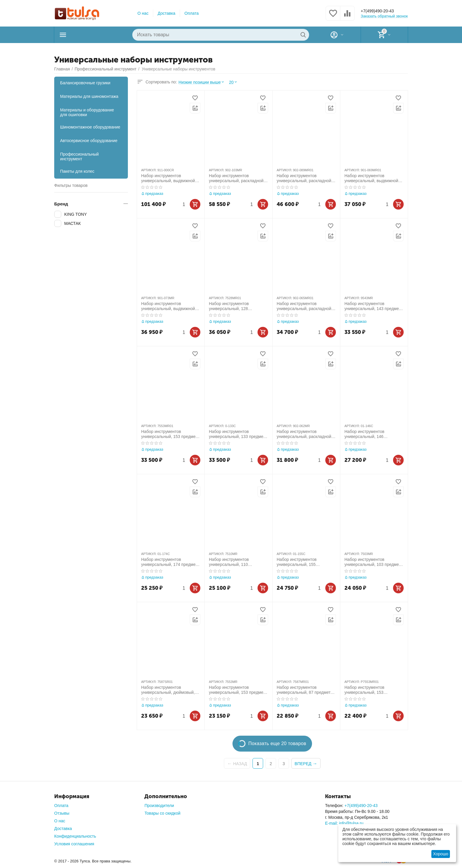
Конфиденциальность (75, 836)
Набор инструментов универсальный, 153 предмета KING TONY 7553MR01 (170, 434)
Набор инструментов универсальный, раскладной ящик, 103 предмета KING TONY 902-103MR (236, 178)
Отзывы (62, 813)
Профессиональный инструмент (79, 157)
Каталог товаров (91, 35)
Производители (159, 806)
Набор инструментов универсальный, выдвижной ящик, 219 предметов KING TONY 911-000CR (168, 178)
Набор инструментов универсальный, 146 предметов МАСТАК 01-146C (372, 434)
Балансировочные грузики (85, 83)
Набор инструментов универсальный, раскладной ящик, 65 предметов (304, 306)
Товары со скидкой (162, 813)
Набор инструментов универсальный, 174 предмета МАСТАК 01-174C (170, 562)
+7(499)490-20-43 (382, 11)
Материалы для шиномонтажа (89, 96)
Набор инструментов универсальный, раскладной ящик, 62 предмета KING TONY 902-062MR (304, 434)
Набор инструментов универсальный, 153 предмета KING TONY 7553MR (238, 690)
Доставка (166, 13)
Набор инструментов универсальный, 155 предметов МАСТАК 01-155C (304, 562)
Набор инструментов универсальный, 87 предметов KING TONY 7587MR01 (306, 690)
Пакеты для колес (77, 171)
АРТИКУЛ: (149, 170)
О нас (143, 13)
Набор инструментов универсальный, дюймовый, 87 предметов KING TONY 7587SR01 (168, 690)
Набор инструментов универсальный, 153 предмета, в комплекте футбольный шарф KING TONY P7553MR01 (368, 690)
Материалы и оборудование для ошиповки (87, 112)
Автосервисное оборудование (89, 141)
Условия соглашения (74, 844)
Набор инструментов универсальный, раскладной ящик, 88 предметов (304, 178)
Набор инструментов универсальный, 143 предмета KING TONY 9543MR (374, 306)
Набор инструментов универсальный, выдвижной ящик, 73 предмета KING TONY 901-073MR (168, 306)
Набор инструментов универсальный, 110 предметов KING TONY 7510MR (231, 562)
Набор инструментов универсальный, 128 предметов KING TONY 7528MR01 (231, 306)
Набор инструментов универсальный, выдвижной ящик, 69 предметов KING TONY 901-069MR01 (371, 178)
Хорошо (441, 854)
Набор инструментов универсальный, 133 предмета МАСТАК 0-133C (238, 434)
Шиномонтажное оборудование (90, 127)
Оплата (192, 13)
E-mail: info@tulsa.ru (344, 823)
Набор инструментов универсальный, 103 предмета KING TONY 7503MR (374, 562)
